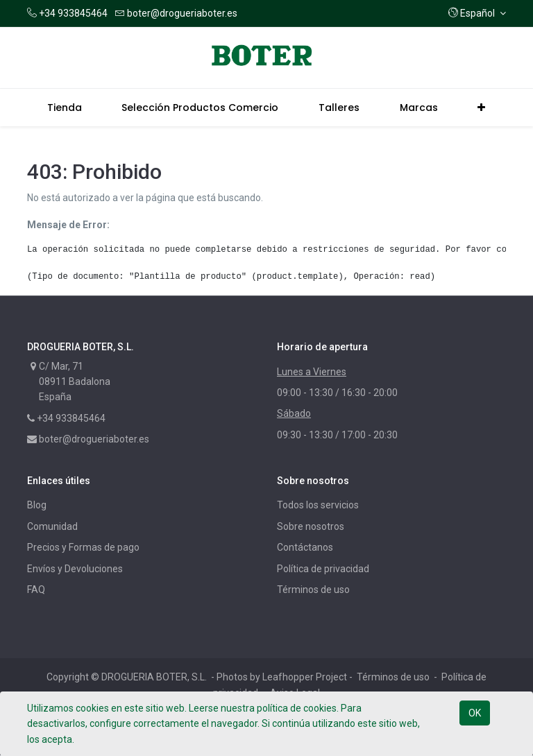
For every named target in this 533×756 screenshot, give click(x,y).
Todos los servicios (318, 505)
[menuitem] (65, 108)
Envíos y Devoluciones (75, 569)
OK (475, 713)
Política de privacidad (323, 569)
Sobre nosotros (311, 526)
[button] (477, 13)
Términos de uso (313, 590)
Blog (37, 505)
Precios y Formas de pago (83, 547)
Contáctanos (305, 547)
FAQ (36, 590)
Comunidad (52, 526)
